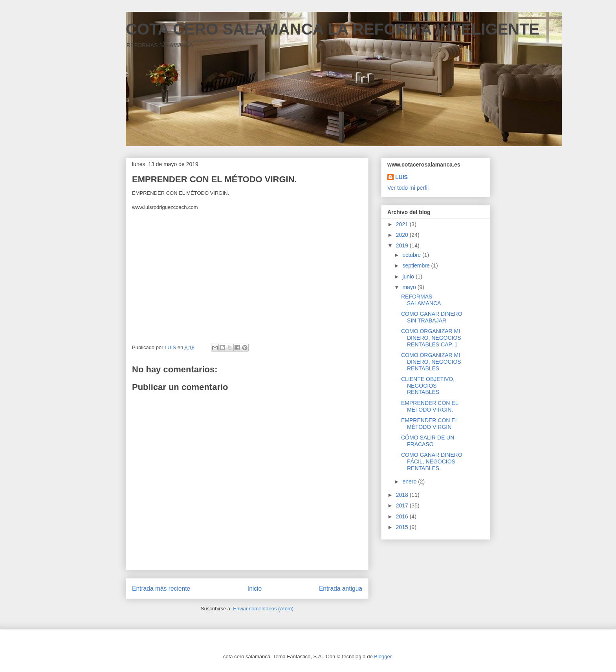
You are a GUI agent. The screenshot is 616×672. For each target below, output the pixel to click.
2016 (403, 516)
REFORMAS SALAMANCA (421, 300)
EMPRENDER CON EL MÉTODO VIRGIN (430, 424)
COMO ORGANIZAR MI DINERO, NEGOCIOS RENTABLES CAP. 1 (431, 338)
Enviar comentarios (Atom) (263, 609)
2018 (403, 495)
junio (409, 276)
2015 (403, 527)
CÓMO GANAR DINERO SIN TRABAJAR (432, 317)
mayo (410, 287)
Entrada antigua (341, 589)
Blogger (383, 656)
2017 (403, 505)
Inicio (255, 589)
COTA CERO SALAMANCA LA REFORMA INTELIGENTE (333, 29)
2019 (403, 245)
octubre (412, 255)
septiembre (417, 266)
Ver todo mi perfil (408, 188)
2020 (403, 235)
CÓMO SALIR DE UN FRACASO (428, 441)
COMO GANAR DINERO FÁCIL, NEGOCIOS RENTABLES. (432, 461)
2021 (403, 224)
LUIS (401, 177)
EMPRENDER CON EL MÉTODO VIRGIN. (430, 406)
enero (410, 482)
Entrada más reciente (161, 589)
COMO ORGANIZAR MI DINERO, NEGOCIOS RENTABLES (431, 362)
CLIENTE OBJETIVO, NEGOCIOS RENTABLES (428, 386)
